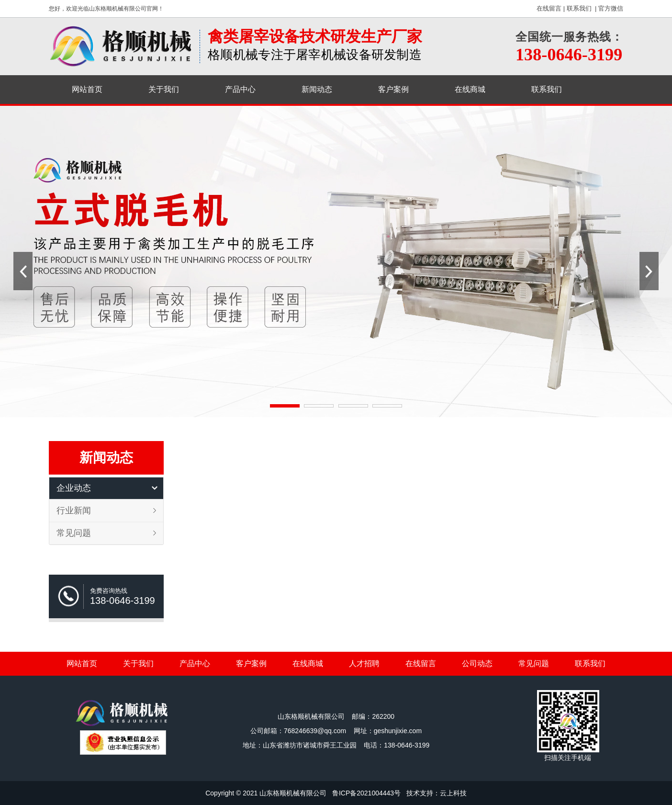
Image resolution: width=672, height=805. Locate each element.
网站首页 (87, 89)
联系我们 (579, 8)
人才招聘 (364, 663)
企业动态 (74, 488)
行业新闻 (74, 510)
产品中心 (240, 89)
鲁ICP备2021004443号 (366, 793)
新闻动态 (317, 89)
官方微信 (611, 8)
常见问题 (74, 533)
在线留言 (549, 8)
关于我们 (164, 89)
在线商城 (470, 89)
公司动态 (477, 663)
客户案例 (393, 89)
